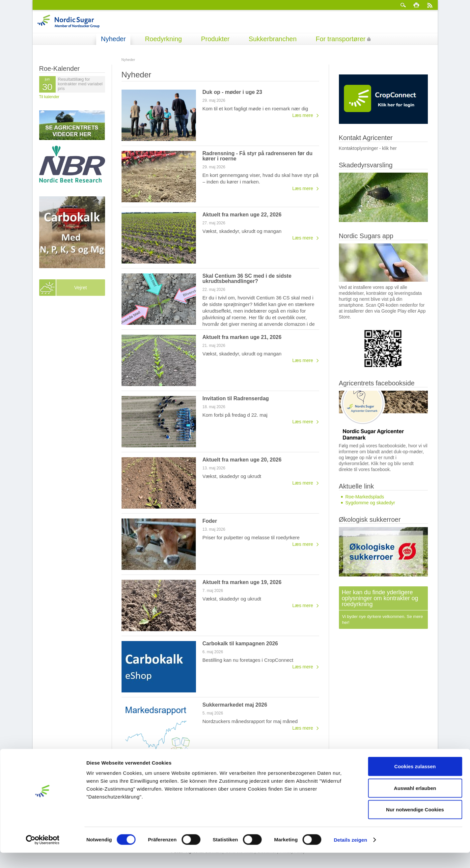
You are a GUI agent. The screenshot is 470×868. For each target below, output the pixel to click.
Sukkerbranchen (273, 39)
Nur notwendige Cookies (415, 825)
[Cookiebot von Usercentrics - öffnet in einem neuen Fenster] (43, 855)
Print (416, 5)
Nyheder (113, 39)
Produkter (215, 39)
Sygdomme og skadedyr (370, 503)
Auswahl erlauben (415, 803)
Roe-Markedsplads (365, 497)
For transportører (341, 39)
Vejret (80, 288)
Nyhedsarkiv (307, 764)
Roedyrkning (163, 39)
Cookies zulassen (415, 782)
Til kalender (49, 97)
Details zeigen (350, 855)
